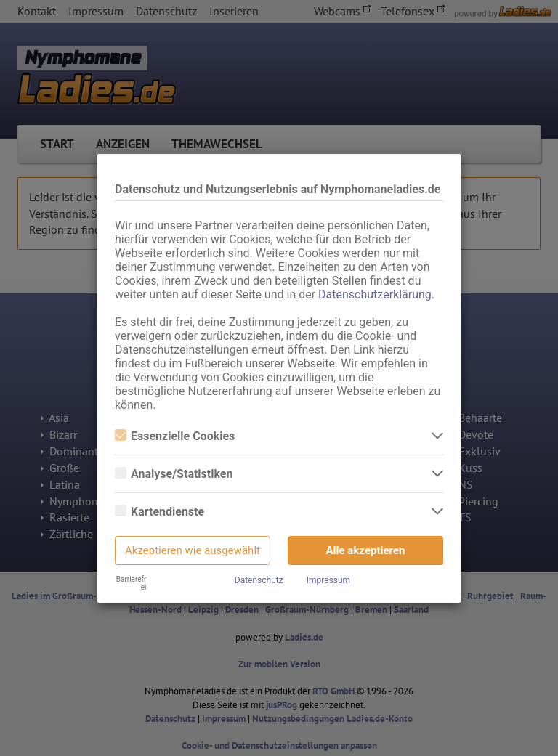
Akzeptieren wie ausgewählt (193, 550)
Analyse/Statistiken (174, 474)
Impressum (328, 580)
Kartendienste (159, 512)
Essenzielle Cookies (175, 436)
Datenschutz (259, 580)
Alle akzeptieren (366, 550)
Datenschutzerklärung (375, 294)
